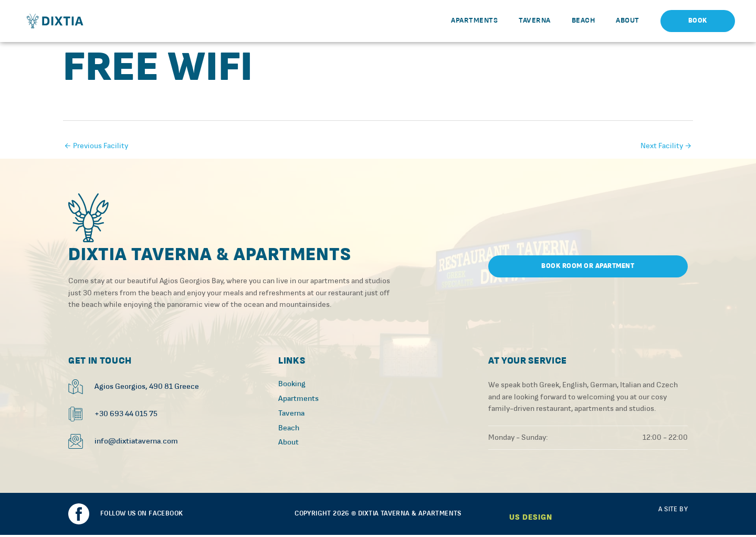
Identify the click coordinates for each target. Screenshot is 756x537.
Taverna (535, 20)
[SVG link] (89, 219)
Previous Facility (96, 146)
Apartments (474, 20)
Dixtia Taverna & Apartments (212, 257)
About (628, 20)
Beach (584, 20)
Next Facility (666, 146)
